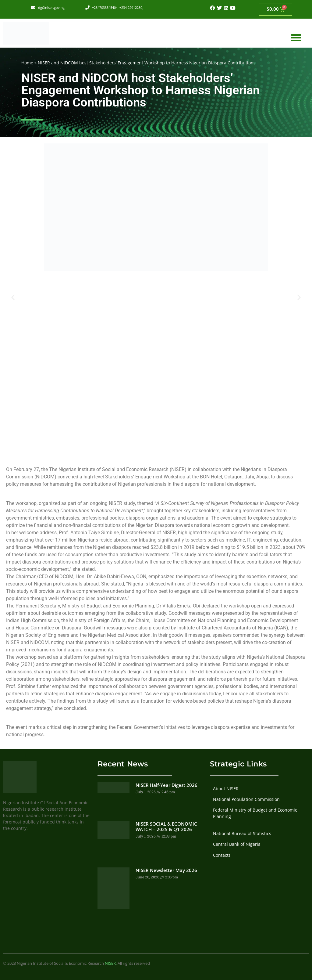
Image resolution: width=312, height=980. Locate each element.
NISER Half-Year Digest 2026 (167, 785)
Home (27, 63)
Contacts (222, 855)
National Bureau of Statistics (242, 833)
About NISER (226, 789)
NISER (110, 963)
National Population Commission (246, 799)
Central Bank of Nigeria (237, 844)
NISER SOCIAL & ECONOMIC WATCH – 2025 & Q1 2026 (166, 827)
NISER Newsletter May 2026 (166, 870)
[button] (296, 38)
